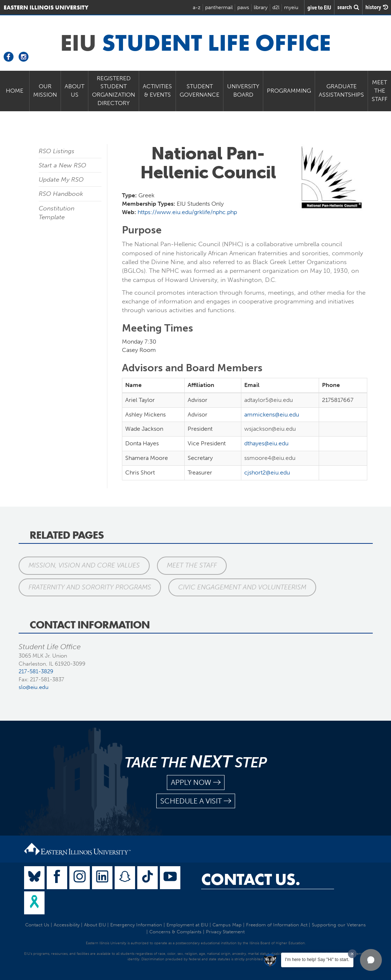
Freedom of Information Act (277, 925)
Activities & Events (157, 90)
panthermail (219, 7)
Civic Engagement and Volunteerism (242, 587)
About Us (74, 90)
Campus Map (227, 925)
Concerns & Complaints (175, 932)
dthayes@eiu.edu (266, 443)
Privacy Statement (225, 932)
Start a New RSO (62, 165)
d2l (276, 7)
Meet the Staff (379, 91)
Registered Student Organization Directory (114, 91)
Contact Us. (251, 879)
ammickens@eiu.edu (272, 415)
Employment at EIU (187, 925)
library (261, 7)
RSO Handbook (61, 194)
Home (15, 91)
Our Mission (45, 90)
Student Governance (200, 90)
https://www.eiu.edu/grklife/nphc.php (187, 212)
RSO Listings (57, 151)
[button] (371, 960)
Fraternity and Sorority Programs (90, 587)
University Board (243, 90)
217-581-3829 (36, 671)
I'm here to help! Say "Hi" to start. (317, 960)
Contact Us (37, 925)
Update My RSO (61, 179)
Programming (289, 91)
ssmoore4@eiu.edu (270, 458)
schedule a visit (196, 801)
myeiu (291, 7)
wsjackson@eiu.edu (270, 429)
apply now (196, 783)
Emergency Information (136, 925)
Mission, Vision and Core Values (84, 565)
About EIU (95, 925)
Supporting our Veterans (339, 925)
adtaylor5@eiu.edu (269, 400)
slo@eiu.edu (34, 687)
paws (243, 7)
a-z (197, 7)
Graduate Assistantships (341, 90)
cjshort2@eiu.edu (267, 472)
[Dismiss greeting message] (352, 954)
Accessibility (67, 925)
